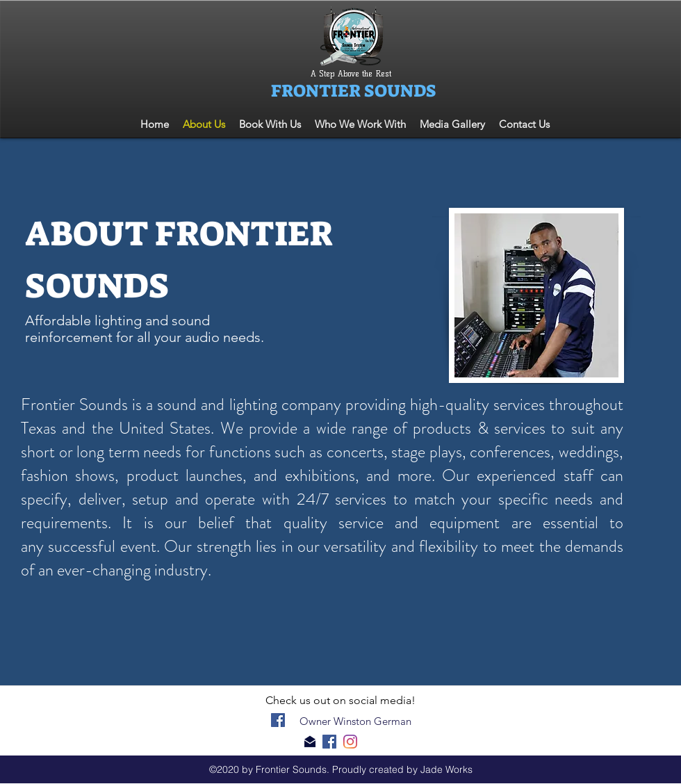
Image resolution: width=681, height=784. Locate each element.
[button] (360, 124)
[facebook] (278, 720)
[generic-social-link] (350, 742)
